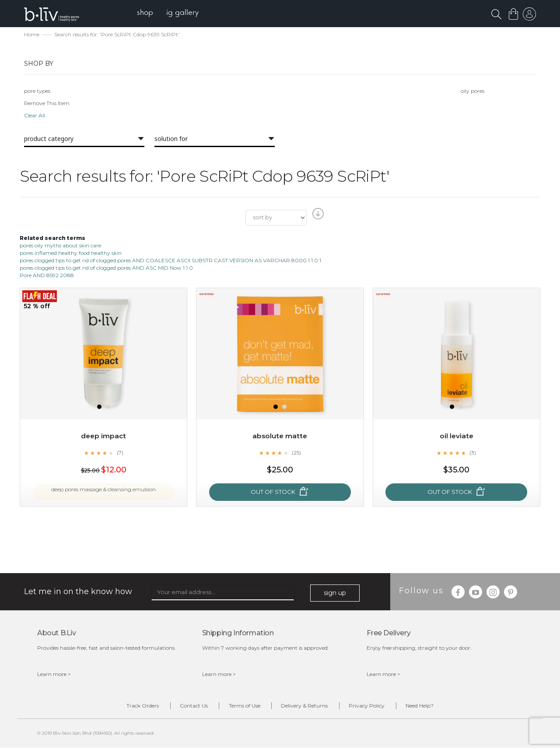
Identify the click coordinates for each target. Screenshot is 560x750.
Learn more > (54, 675)
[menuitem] (148, 13)
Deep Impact (104, 437)
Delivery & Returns (308, 707)
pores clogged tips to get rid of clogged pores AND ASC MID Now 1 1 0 (106, 269)
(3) (473, 453)
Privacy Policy (377, 707)
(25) (296, 453)
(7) (120, 453)
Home (32, 35)
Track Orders (126, 707)
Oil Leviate (457, 437)
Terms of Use (241, 707)
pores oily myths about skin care (60, 246)
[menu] (171, 13)
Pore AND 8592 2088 (47, 276)
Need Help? (436, 707)
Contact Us (184, 707)
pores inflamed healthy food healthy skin (71, 254)
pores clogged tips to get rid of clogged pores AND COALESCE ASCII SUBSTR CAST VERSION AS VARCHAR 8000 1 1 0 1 (170, 261)
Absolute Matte (280, 437)
